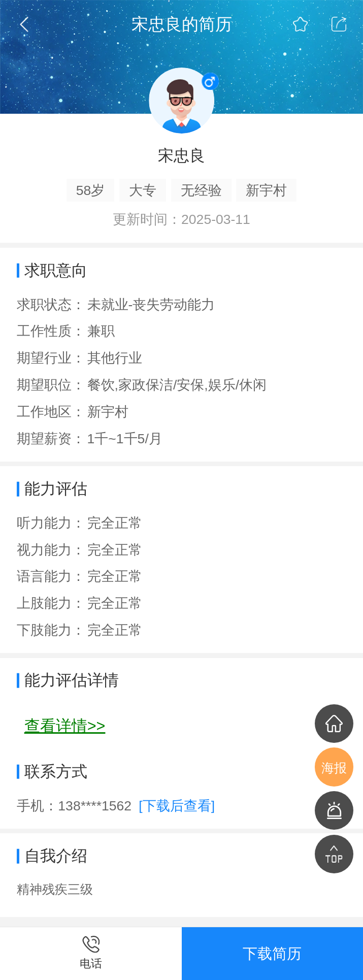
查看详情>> (65, 726)
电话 (91, 963)
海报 (334, 768)
